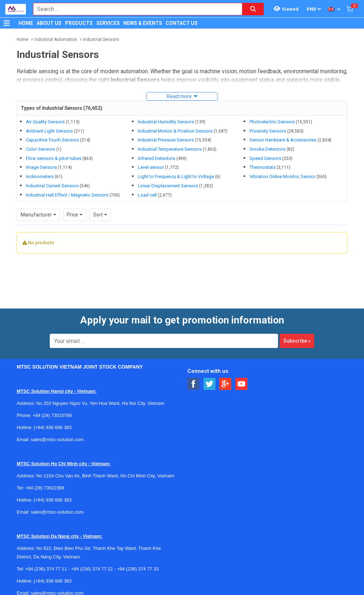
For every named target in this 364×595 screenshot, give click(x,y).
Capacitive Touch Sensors (52, 140)
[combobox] (134, 9)
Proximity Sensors (268, 131)
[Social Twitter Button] (210, 374)
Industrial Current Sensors (52, 186)
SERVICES (108, 23)
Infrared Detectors (157, 158)
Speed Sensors (265, 158)
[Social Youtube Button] (242, 374)
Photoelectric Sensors (272, 122)
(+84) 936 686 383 (53, 418)
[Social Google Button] (226, 374)
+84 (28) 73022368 (45, 478)
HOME (26, 23)
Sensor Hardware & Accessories (283, 140)
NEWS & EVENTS (143, 23)
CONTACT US (182, 23)
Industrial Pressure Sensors (166, 140)
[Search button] (253, 9)
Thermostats (263, 167)
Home (23, 39)
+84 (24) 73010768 (52, 406)
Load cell (147, 195)
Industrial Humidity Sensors (166, 122)
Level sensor (151, 167)
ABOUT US (49, 23)
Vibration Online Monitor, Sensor (282, 176)
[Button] (7, 23)
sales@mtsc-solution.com (57, 430)
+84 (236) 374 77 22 (92, 559)
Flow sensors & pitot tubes (54, 158)
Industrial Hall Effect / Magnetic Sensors (67, 195)
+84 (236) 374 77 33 (138, 559)
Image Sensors (41, 167)
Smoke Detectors (267, 149)
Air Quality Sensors (45, 122)
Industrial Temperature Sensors (170, 149)
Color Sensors (41, 149)
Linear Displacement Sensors (168, 186)
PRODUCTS (79, 23)
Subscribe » (297, 331)
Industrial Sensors (101, 39)
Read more (179, 96)
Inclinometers (40, 176)
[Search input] (134, 9)
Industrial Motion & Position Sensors (175, 131)
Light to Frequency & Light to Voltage (176, 176)
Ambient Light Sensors (49, 131)
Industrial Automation (56, 39)
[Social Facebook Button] (194, 374)
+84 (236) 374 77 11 (46, 559)
